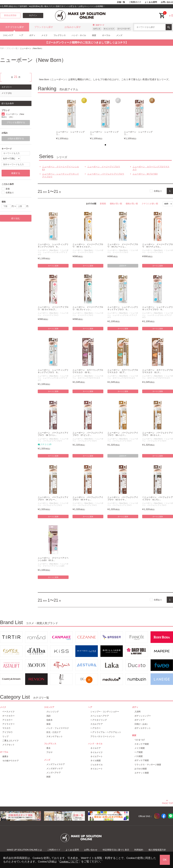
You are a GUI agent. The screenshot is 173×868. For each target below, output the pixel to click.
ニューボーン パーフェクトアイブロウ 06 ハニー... (123, 434)
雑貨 (94, 35)
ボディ (32, 35)
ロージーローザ (124, 29)
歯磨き (5, 756)
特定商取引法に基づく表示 (116, 850)
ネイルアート (97, 756)
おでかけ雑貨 (141, 769)
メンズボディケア (55, 769)
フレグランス (60, 35)
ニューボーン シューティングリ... (70, 133)
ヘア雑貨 (139, 752)
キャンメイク (109, 29)
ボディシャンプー (143, 716)
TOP (2, 48)
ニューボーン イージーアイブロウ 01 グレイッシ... (88, 308)
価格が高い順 (132, 204)
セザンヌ (97, 29)
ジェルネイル (97, 765)
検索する (16, 173)
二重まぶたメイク (11, 741)
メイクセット (8, 745)
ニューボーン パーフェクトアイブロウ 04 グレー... (53, 498)
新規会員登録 (10, 15)
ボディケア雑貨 (142, 760)
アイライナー (8, 724)
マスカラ (6, 728)
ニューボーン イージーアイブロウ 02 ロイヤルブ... (53, 308)
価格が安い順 (116, 204)
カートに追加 (53, 266)
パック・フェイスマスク (58, 728)
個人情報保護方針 (157, 850)
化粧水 (49, 720)
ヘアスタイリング (99, 720)
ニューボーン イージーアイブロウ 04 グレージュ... (123, 246)
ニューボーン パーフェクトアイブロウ (106, 174)
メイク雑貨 (140, 748)
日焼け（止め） (142, 724)
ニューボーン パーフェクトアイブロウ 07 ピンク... (88, 434)
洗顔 (48, 716)
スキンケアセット (55, 736)
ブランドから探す (44, 27)
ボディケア (140, 720)
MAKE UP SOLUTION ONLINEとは (24, 850)
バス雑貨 (139, 756)
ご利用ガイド (135, 2)
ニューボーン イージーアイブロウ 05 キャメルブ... (88, 246)
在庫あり (158, 191)
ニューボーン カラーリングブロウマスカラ (151, 168)
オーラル (106, 35)
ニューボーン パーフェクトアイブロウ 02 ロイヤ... (123, 498)
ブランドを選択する (16, 123)
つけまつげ (140, 740)
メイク (44, 35)
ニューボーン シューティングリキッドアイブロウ (61, 175)
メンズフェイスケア (56, 764)
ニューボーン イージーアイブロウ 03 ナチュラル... (158, 246)
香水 (48, 748)
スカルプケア (97, 724)
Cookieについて (69, 862)
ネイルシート (97, 769)
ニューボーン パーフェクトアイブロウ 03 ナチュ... (88, 498)
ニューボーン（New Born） (49, 250)
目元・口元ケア (54, 732)
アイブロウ (7, 732)
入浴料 (138, 712)
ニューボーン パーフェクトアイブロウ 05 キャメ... (158, 434)
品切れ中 (123, 266)
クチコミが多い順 (150, 204)
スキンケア (8, 35)
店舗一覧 (121, 2)
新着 (8, 189)
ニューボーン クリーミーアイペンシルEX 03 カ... (53, 559)
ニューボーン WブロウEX (145, 174)
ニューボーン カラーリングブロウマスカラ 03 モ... (88, 371)
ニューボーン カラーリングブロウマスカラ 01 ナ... (158, 371)
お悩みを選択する (16, 139)
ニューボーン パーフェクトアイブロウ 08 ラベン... (53, 434)
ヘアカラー (96, 728)
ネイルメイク (97, 752)
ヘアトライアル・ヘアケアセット (106, 732)
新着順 (103, 204)
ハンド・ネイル (79, 35)
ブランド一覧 (12, 48)
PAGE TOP (167, 803)
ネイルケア (96, 748)
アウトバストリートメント (103, 736)
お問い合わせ (167, 2)
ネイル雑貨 (96, 761)
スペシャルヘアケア (100, 716)
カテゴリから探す (15, 27)
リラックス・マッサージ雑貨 (148, 765)
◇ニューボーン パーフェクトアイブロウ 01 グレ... (158, 498)
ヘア (21, 35)
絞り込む (16, 218)
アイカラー (7, 720)
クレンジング (53, 712)
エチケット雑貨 (142, 773)
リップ (5, 736)
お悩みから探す (73, 27)
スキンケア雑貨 (142, 744)
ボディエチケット (143, 728)
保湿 (48, 724)
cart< (162, 13)
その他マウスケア (11, 761)
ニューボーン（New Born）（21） (13, 116)
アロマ (49, 752)
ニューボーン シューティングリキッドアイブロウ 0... (53, 246)
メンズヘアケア (54, 773)
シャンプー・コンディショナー (105, 712)
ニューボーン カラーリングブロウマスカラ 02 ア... (123, 371)
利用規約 (139, 850)
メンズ (119, 35)
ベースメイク (8, 712)
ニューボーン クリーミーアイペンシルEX (61, 168)
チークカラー (8, 716)
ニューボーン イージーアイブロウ (104, 167)
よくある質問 (151, 2)
